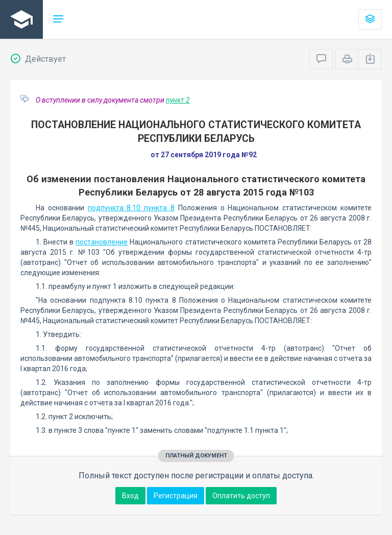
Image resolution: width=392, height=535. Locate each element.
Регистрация (176, 496)
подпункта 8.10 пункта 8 (131, 208)
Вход (130, 496)
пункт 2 (178, 100)
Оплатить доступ (241, 496)
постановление (102, 242)
